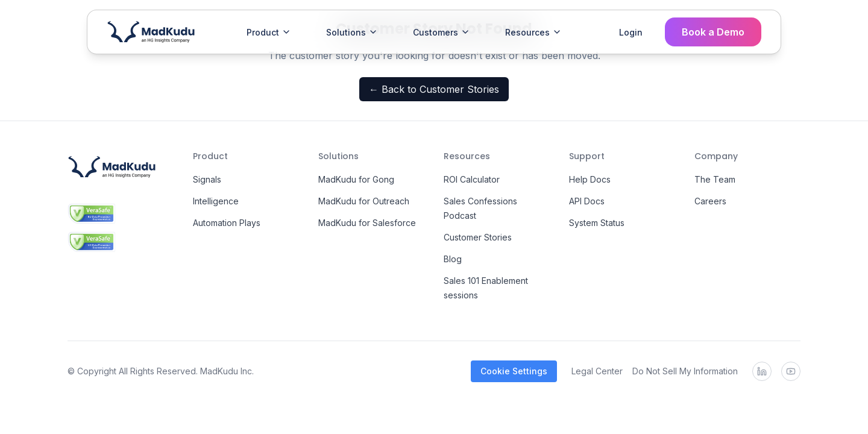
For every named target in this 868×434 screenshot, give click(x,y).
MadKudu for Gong (356, 179)
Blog (453, 259)
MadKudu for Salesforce (367, 223)
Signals (207, 179)
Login (631, 32)
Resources (533, 32)
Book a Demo (713, 32)
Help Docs (590, 179)
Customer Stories (478, 237)
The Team (715, 179)
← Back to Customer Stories (434, 89)
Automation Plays (227, 223)
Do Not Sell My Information (685, 371)
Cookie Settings (514, 371)
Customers (442, 32)
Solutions (352, 32)
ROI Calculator (472, 179)
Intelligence (216, 201)
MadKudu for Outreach (364, 201)
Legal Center (597, 371)
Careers (710, 201)
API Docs (587, 201)
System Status (597, 223)
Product (269, 32)
